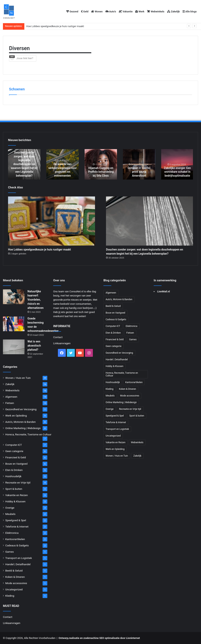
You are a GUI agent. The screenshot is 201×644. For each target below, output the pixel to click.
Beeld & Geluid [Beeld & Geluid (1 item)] (113, 306)
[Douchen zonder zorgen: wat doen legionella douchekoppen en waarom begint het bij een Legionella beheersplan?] (149, 221)
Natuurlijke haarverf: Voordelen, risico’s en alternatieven (36, 300)
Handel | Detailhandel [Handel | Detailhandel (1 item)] (117, 360)
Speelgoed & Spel (16, 520)
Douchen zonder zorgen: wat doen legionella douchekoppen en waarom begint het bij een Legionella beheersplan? (24, 164)
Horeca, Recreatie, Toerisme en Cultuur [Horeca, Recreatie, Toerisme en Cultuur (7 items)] (122, 374)
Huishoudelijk (13, 476)
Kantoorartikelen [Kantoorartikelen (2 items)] (134, 382)
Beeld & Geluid (14, 571)
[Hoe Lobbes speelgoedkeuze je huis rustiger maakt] (52, 221)
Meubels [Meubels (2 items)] (110, 396)
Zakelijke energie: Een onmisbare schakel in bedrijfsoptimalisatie (177, 172)
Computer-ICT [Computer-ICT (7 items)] (113, 326)
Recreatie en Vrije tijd (18, 483)
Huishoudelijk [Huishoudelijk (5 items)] (113, 382)
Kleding (10, 596)
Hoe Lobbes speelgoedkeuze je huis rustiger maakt (55, 26)
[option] (24, 164)
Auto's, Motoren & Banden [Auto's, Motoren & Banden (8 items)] (119, 299)
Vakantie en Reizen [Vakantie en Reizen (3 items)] (116, 442)
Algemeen (11, 397)
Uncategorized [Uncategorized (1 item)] (113, 436)
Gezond (72, 11)
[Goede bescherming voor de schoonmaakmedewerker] (14, 324)
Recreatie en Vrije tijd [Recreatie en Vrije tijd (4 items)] (130, 409)
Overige (10, 508)
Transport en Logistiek (19, 558)
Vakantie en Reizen (17, 495)
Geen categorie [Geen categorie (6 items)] (114, 346)
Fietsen (10, 403)
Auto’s (111, 11)
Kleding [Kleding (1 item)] (110, 389)
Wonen (97, 11)
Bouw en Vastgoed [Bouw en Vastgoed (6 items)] (115, 313)
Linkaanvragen (12, 623)
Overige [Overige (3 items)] (110, 409)
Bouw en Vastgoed (16, 464)
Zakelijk (173, 11)
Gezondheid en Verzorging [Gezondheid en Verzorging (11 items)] (119, 353)
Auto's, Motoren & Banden (21, 422)
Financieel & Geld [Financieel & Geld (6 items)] (115, 339)
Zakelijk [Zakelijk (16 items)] (138, 456)
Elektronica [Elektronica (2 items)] (131, 326)
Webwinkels (156, 11)
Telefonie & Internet (17, 527)
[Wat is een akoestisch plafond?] (14, 347)
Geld (85, 11)
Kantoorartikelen (15, 539)
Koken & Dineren (15, 577)
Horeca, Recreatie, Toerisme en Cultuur (28, 434)
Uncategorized (14, 589)
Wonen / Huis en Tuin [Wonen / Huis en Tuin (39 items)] (117, 456)
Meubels (10, 514)
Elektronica (12, 533)
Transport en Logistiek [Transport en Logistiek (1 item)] (117, 429)
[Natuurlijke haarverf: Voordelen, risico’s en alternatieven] (14, 297)
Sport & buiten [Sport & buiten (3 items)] (137, 416)
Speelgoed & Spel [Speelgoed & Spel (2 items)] (115, 416)
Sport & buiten (14, 489)
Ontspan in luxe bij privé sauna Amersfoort (139, 172)
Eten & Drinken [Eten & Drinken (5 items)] (113, 333)
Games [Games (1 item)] (133, 339)
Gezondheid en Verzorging (21, 409)
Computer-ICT (14, 445)
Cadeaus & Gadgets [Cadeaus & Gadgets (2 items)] (116, 319)
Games (10, 552)
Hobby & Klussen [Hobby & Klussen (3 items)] (114, 366)
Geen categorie (14, 451)
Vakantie (126, 11)
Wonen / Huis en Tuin (18, 378)
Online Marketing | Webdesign (23, 428)
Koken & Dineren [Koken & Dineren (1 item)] (127, 389)
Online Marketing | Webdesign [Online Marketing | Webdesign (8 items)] (121, 402)
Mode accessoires (16, 583)
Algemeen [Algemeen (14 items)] (111, 293)
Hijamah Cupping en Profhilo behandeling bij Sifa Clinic (101, 172)
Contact (8, 617)
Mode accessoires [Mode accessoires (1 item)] (130, 396)
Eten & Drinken (14, 470)
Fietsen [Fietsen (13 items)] (130, 333)
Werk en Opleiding (16, 416)
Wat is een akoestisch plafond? (34, 346)
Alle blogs (190, 11)
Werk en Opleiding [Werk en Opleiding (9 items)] (115, 449)
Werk (140, 11)
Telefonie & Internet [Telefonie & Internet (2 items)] (116, 422)
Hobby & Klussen (15, 501)
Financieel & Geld (16, 457)
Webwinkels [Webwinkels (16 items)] (137, 442)
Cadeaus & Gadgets (17, 545)
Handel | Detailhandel (18, 564)
